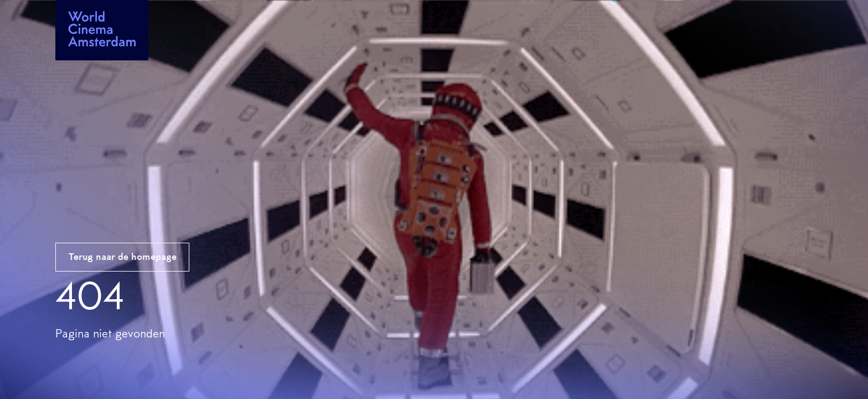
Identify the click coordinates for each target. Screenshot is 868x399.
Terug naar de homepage (123, 258)
